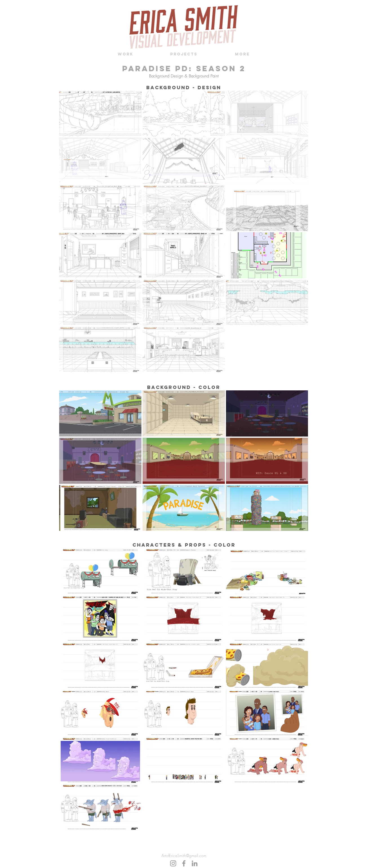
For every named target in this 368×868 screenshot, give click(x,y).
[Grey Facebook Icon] (184, 863)
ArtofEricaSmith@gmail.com (184, 855)
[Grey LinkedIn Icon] (195, 863)
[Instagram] (173, 863)
